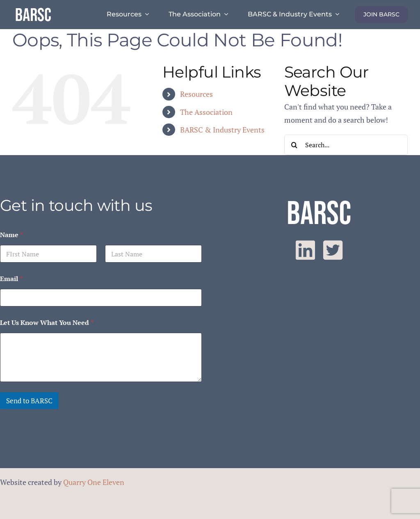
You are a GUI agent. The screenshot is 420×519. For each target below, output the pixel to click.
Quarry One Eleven (94, 482)
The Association (206, 112)
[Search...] (346, 145)
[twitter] (333, 250)
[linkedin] (305, 250)
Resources (196, 94)
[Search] (294, 145)
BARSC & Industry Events (222, 130)
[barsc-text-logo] (33, 9)
